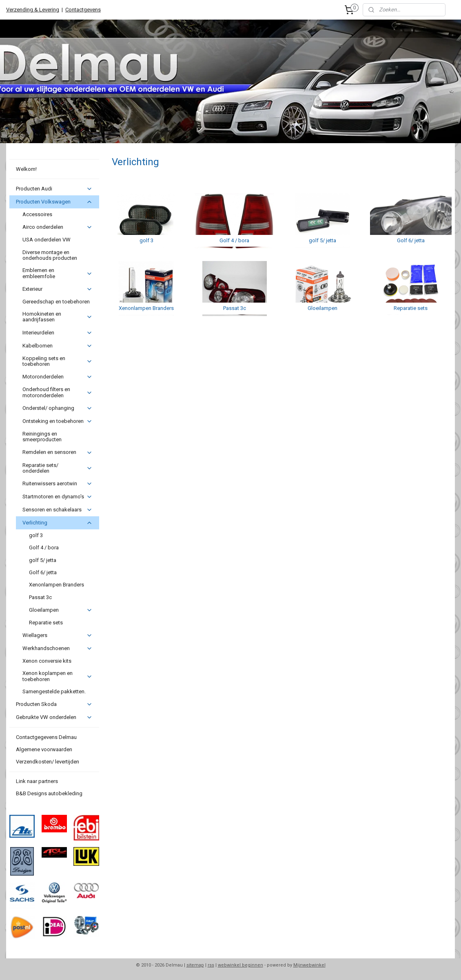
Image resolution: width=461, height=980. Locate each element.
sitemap (195, 965)
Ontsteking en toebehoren (57, 421)
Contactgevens (83, 10)
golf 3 (36, 535)
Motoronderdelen (57, 377)
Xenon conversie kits (47, 661)
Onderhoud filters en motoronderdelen (57, 392)
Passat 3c (40, 597)
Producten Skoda (54, 704)
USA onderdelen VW (47, 240)
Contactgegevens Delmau (46, 737)
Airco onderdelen (57, 227)
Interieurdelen (57, 333)
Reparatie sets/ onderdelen (57, 468)
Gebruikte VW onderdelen (54, 717)
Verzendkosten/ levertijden (48, 762)
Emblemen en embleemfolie (57, 273)
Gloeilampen (61, 610)
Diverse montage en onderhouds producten (50, 255)
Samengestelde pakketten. (54, 691)
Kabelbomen (57, 346)
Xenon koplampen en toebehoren (57, 676)
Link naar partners (37, 781)
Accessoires (37, 214)
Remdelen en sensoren (57, 452)
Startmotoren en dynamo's (57, 497)
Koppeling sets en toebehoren (57, 361)
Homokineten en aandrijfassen (57, 317)
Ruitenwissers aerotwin (57, 484)
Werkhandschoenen (57, 648)
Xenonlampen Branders (57, 585)
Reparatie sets (46, 623)
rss (211, 965)
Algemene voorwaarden (44, 749)
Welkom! (26, 169)
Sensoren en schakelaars (57, 510)
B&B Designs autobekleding (49, 793)
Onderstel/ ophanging (57, 408)
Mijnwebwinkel (309, 965)
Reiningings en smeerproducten (42, 437)
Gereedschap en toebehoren (56, 302)
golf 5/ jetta (43, 560)
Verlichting (57, 523)
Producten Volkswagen (54, 202)
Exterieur (57, 289)
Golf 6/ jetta (43, 572)
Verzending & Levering (33, 10)
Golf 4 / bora (44, 548)
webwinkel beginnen (240, 965)
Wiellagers (57, 635)
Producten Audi (54, 189)
